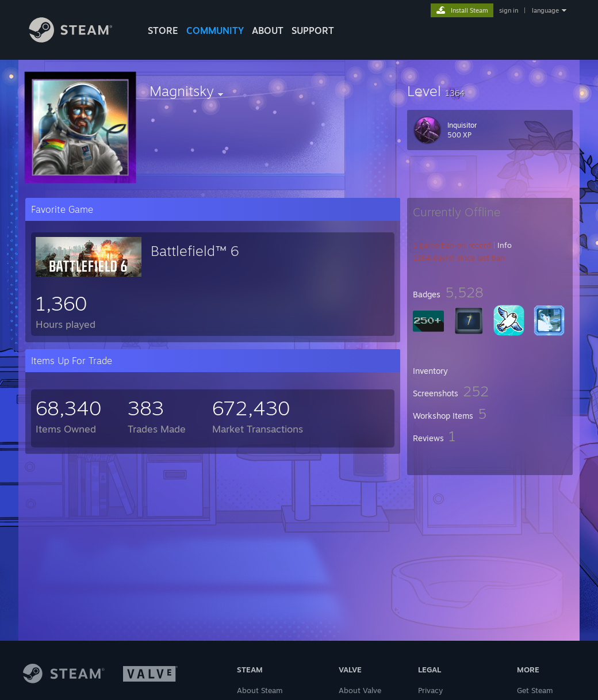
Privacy (430, 690)
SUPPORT (313, 30)
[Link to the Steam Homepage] (79, 39)
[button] (490, 91)
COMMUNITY (215, 30)
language (545, 10)
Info (505, 245)
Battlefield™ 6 (195, 251)
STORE (163, 30)
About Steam (260, 690)
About (268, 30)
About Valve (360, 690)
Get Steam (535, 690)
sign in (509, 10)
